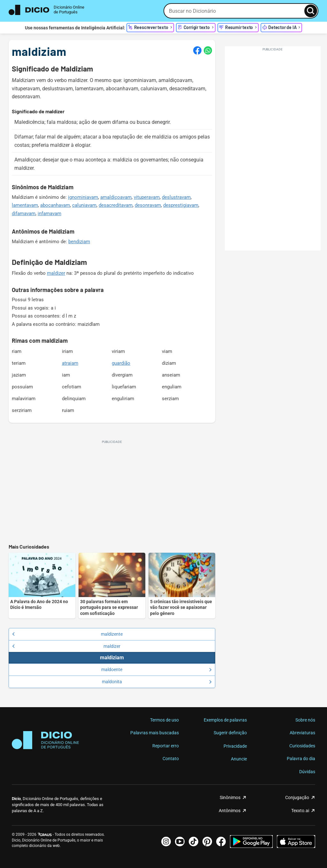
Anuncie (239, 759)
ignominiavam (83, 197)
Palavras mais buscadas (155, 733)
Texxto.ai (300, 811)
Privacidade (235, 746)
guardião (121, 363)
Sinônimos (230, 797)
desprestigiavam (181, 205)
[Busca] (311, 11)
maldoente (156, 670)
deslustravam (176, 197)
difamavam (24, 213)
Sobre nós (305, 720)
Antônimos (230, 811)
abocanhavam (55, 205)
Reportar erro (166, 746)
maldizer (56, 273)
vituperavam (147, 197)
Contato (171, 759)
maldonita (157, 682)
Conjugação (297, 797)
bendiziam (79, 242)
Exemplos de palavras (225, 720)
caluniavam (84, 205)
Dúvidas (307, 772)
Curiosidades (302, 746)
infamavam (49, 213)
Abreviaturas (302, 733)
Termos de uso (164, 720)
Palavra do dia (301, 759)
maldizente (67, 634)
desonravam (148, 205)
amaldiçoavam (116, 197)
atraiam (70, 363)
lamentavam (25, 205)
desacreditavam (116, 205)
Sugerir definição (230, 733)
